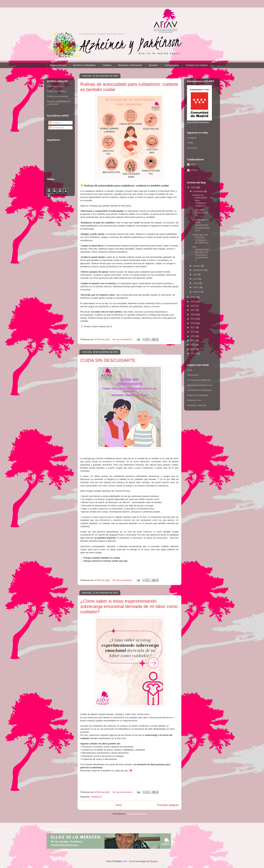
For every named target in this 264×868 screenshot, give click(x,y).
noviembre (199, 191)
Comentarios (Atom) (136, 814)
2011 (193, 353)
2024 (193, 297)
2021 (193, 310)
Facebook (192, 148)
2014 (193, 340)
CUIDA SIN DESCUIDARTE (108, 360)
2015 (193, 336)
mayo (196, 283)
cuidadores (96, 797)
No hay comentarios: (123, 339)
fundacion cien (194, 400)
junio (196, 279)
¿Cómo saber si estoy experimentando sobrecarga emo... (201, 225)
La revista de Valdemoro (199, 380)
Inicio (119, 805)
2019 (193, 319)
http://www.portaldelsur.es (200, 385)
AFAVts (194, 170)
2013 (193, 345)
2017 (193, 327)
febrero (197, 292)
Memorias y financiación (130, 65)
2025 (193, 187)
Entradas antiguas (168, 805)
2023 (193, 301)
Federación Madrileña (198, 395)
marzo (197, 287)
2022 (193, 306)
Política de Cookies (56, 91)
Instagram (192, 138)
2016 (193, 332)
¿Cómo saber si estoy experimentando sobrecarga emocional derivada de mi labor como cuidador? (129, 606)
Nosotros (153, 65)
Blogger (154, 861)
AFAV (193, 164)
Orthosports (193, 375)
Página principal (58, 65)
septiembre (199, 270)
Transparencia (172, 65)
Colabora (107, 65)
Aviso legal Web (55, 86)
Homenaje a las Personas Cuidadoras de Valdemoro (201, 239)
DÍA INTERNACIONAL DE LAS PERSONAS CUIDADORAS (201, 254)
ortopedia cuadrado (197, 405)
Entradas (55, 123)
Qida (189, 370)
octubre (197, 266)
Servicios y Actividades (84, 65)
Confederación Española (199, 390)
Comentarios (57, 128)
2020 (193, 314)
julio (195, 274)
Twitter (190, 143)
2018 (193, 323)
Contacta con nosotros (197, 65)
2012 (193, 349)
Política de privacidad (58, 96)
